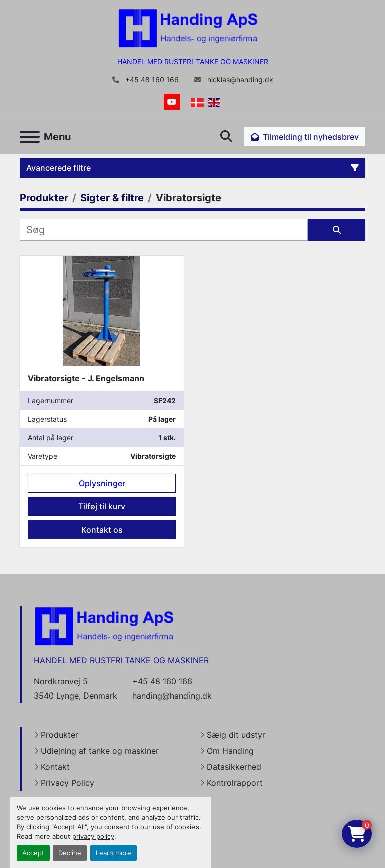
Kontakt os (102, 530)
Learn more (114, 853)
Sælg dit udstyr (236, 735)
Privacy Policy (67, 783)
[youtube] (172, 102)
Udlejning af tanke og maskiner (100, 751)
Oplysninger (102, 483)
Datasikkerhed (234, 767)
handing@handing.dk (172, 696)
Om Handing (230, 751)
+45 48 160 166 (151, 80)
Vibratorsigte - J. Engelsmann (86, 378)
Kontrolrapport (235, 783)
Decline (70, 853)
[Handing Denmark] (104, 626)
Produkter (59, 735)
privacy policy (93, 837)
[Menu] (30, 137)
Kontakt (55, 767)
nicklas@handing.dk (239, 80)
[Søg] (164, 230)
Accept (33, 853)
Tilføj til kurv (102, 506)
